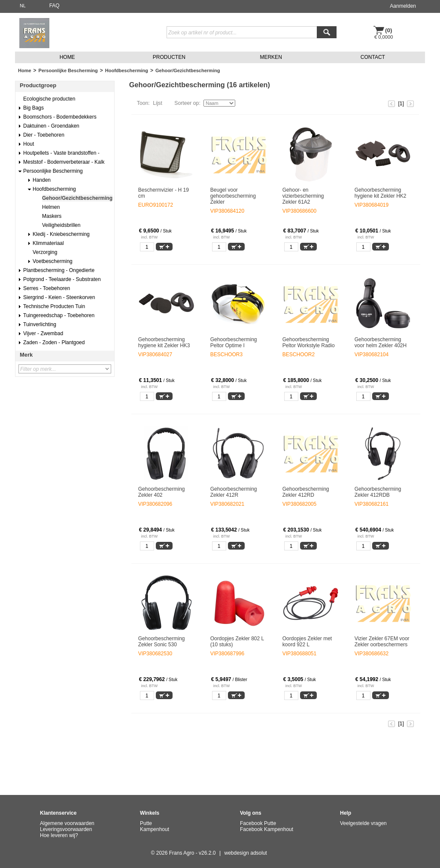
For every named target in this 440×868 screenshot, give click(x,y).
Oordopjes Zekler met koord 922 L (307, 642)
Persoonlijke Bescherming (68, 70)
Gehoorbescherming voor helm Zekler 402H (381, 342)
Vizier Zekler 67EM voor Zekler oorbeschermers (382, 642)
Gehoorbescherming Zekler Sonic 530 (162, 642)
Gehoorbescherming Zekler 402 (162, 492)
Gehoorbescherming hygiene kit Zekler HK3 (164, 342)
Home (25, 70)
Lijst (158, 103)
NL (23, 6)
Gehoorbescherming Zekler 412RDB (378, 492)
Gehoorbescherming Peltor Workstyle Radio (309, 342)
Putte (146, 823)
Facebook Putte (258, 823)
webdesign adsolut (246, 853)
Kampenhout (155, 829)
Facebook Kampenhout (267, 829)
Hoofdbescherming (127, 70)
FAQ (55, 6)
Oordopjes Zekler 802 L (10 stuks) (237, 642)
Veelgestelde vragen (363, 823)
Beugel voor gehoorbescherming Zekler (233, 196)
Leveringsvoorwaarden (66, 829)
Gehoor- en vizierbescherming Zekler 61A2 (303, 196)
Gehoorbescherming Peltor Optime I (234, 342)
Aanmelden (403, 6)
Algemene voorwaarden (67, 823)
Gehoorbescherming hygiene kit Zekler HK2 (381, 193)
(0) (389, 30)
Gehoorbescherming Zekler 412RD (306, 492)
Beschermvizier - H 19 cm (164, 193)
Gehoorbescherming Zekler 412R (234, 492)
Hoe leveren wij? (59, 835)
